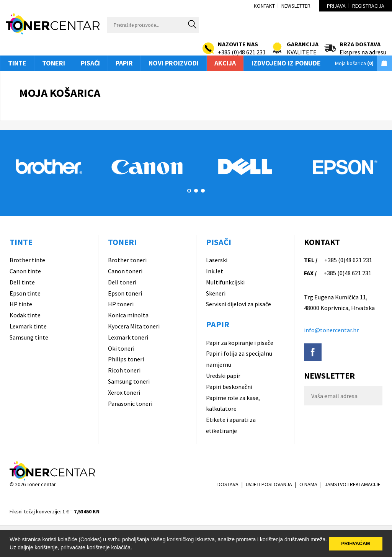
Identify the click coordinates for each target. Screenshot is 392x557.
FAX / (310, 273)
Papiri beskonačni (229, 387)
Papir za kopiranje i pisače (240, 343)
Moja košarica (354, 63)
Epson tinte (25, 293)
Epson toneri (125, 293)
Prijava (336, 6)
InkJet (215, 271)
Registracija (368, 6)
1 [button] (189, 191)
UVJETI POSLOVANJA (269, 484)
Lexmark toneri (128, 337)
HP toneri (121, 304)
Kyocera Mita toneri (134, 326)
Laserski (217, 260)
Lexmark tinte (28, 326)
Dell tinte (22, 282)
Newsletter (296, 6)
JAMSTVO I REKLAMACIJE (353, 484)
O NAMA (308, 484)
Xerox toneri (124, 392)
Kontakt (264, 6)
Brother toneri (127, 260)
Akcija (225, 63)
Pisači (90, 63)
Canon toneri (125, 271)
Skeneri (216, 293)
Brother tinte (27, 260)
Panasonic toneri (130, 403)
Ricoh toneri (124, 370)
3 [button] (203, 191)
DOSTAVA (228, 484)
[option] (49, 167)
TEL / (311, 260)
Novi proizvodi (174, 63)
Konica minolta (128, 315)
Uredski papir (223, 376)
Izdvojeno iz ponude (286, 63)
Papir (124, 63)
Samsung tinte (29, 337)
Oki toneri (121, 348)
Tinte (17, 63)
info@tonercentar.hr (331, 330)
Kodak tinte (25, 315)
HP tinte (21, 304)
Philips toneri (126, 359)
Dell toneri (122, 282)
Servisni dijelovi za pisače (238, 304)
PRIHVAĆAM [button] (355, 544)
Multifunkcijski (225, 282)
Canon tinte (25, 271)
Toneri (54, 63)
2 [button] (196, 191)
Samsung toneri (129, 381)
